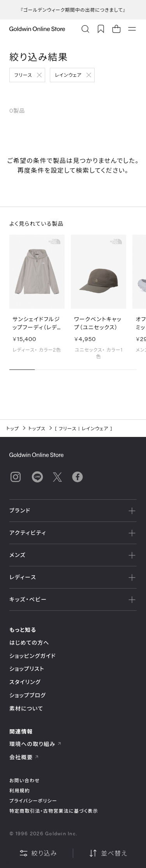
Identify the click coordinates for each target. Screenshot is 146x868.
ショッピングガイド (33, 656)
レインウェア (68, 75)
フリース (23, 75)
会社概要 (24, 757)
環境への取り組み (35, 744)
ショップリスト (27, 669)
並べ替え (108, 853)
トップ (13, 428)
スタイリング (25, 682)
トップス (37, 428)
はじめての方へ (29, 643)
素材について (26, 708)
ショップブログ (28, 695)
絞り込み (38, 853)
